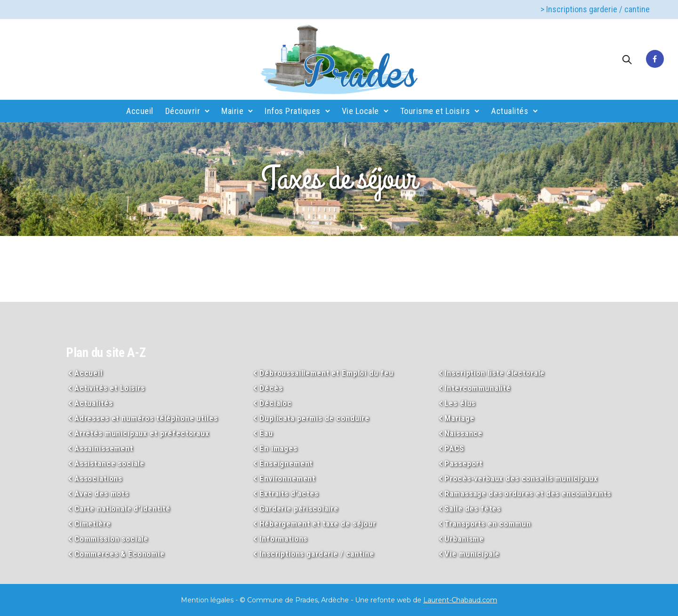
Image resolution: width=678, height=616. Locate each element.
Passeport (464, 463)
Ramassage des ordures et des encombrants (528, 494)
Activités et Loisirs (110, 388)
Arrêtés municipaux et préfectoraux (142, 433)
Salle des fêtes (473, 509)
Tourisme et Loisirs (435, 111)
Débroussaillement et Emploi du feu (327, 373)
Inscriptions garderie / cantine (317, 554)
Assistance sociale (109, 463)
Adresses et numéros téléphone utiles (146, 418)
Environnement (287, 478)
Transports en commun (488, 524)
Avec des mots (102, 494)
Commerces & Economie (120, 554)
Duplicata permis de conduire (315, 418)
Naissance (464, 433)
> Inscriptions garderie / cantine (595, 9)
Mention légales (207, 600)
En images (278, 448)
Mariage (459, 418)
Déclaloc (276, 403)
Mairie (232, 111)
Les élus (460, 403)
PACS (454, 448)
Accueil (140, 111)
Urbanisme (464, 539)
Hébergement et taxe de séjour (318, 524)
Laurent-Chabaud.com (460, 600)
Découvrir (183, 111)
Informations (283, 539)
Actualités (510, 111)
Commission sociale (111, 539)
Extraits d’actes (289, 494)
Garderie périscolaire (299, 509)
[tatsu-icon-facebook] (655, 59)
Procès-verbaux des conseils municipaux (521, 478)
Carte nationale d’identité (122, 509)
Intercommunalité (478, 388)
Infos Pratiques (293, 111)
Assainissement (104, 448)
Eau (266, 433)
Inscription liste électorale (495, 373)
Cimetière (93, 524)
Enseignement (286, 463)
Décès (271, 388)
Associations (98, 478)
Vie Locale (360, 111)
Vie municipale (472, 554)
